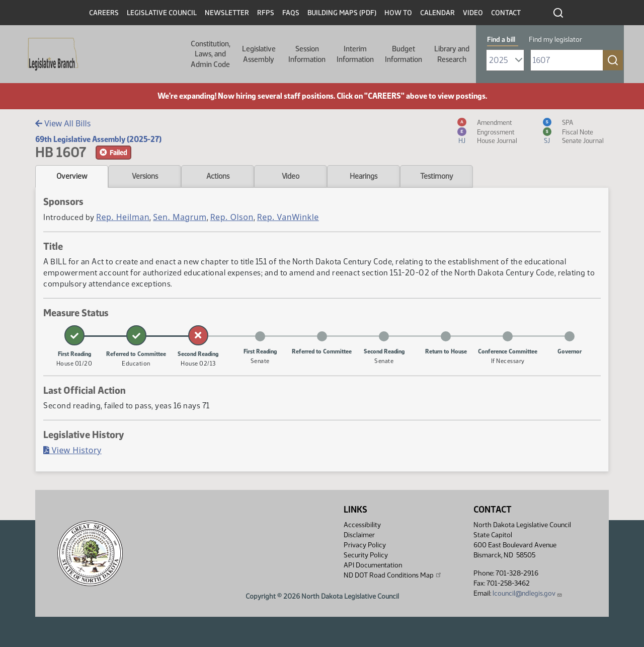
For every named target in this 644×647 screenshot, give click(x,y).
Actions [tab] (218, 176)
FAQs (291, 13)
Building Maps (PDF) (342, 13)
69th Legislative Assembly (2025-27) (98, 139)
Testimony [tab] (437, 176)
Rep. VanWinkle (288, 217)
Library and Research (452, 54)
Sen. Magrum (180, 217)
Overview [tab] (72, 176)
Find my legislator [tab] (555, 40)
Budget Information (404, 54)
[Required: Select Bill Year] (505, 60)
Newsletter (227, 13)
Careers (104, 13)
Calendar (437, 13)
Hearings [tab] (364, 176)
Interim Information (355, 54)
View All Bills (63, 123)
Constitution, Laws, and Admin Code (211, 54)
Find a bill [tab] (501, 40)
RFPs (266, 13)
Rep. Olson (232, 217)
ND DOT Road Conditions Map (393, 575)
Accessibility (362, 525)
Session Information (307, 54)
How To (398, 13)
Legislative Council (162, 13)
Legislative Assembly (259, 54)
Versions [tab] (145, 176)
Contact (506, 13)
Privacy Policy (365, 545)
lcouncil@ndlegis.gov (528, 593)
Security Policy (366, 555)
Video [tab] (291, 176)
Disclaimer (359, 535)
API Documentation (373, 565)
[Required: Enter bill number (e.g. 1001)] (567, 60)
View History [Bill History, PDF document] (72, 450)
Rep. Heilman (123, 217)
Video (473, 13)
